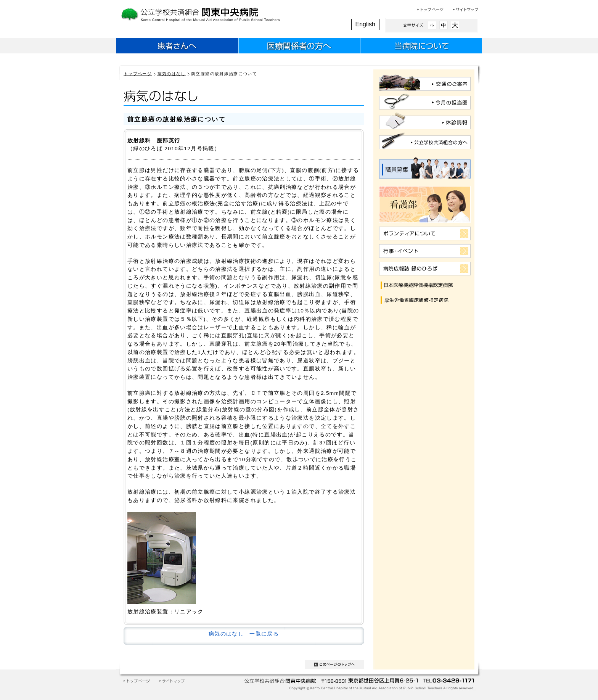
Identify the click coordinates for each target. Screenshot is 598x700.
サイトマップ (466, 10)
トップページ (430, 10)
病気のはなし (172, 74)
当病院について (421, 47)
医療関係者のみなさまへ (299, 47)
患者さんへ (177, 47)
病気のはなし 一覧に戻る (244, 634)
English (365, 24)
